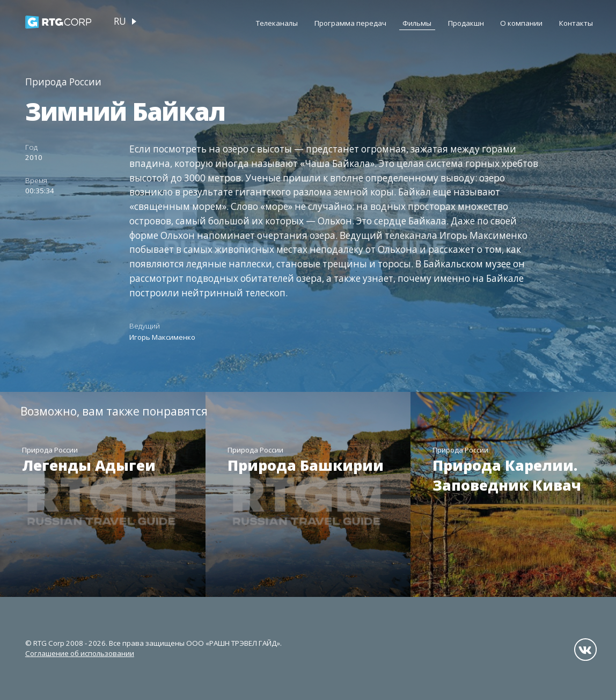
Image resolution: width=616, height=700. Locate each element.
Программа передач (350, 23)
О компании (521, 23)
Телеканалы (277, 23)
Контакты (576, 23)
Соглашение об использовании (80, 653)
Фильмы (417, 23)
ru (120, 21)
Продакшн (466, 23)
